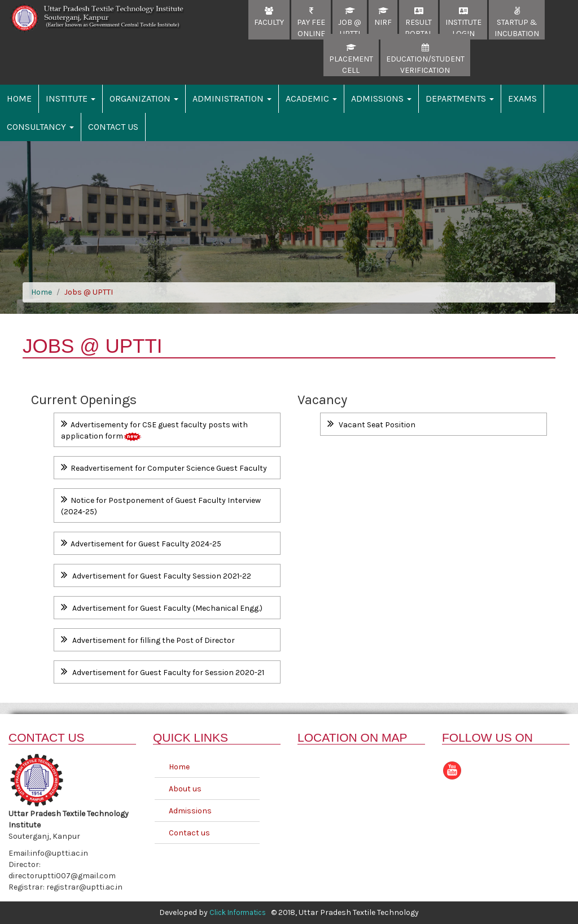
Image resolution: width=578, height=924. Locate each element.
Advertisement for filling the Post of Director (148, 639)
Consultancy (40, 127)
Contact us (189, 833)
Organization (144, 98)
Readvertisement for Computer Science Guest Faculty (164, 467)
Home (19, 98)
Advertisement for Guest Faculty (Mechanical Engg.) (162, 607)
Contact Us (113, 127)
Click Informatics (238, 912)
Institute (71, 98)
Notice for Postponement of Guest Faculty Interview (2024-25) (161, 505)
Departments (460, 98)
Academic (311, 98)
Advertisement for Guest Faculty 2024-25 (141, 543)
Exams (522, 98)
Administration (232, 98)
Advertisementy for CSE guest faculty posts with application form (154, 430)
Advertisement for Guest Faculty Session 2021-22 (156, 575)
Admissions (381, 98)
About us (185, 789)
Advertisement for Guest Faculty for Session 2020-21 (163, 671)
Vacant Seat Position (371, 424)
